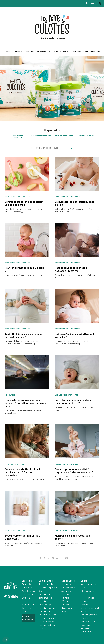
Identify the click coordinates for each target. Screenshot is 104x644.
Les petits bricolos (86, 136)
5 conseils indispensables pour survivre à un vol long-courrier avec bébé (25, 403)
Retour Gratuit (28, 605)
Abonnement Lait (47, 584)
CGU (83, 594)
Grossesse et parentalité (41, 136)
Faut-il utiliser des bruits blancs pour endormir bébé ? (74, 402)
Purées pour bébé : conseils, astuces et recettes (71, 269)
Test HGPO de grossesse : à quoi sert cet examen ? (23, 336)
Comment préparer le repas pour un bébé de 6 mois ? (24, 203)
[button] (6, 640)
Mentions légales (88, 584)
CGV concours (87, 591)
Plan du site (86, 632)
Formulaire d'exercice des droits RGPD (90, 608)
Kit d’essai (7, 52)
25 (66, 558)
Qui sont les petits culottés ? (87, 52)
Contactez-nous (88, 622)
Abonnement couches (24, 52)
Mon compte (91, 3)
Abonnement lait (44, 52)
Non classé (18, 138)
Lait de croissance (47, 622)
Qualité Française (62, 52)
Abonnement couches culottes (67, 594)
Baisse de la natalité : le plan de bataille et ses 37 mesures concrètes (23, 472)
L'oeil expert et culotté (63, 136)
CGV (83, 588)
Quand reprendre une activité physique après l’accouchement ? (74, 471)
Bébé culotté (18, 136)
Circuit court (27, 594)
